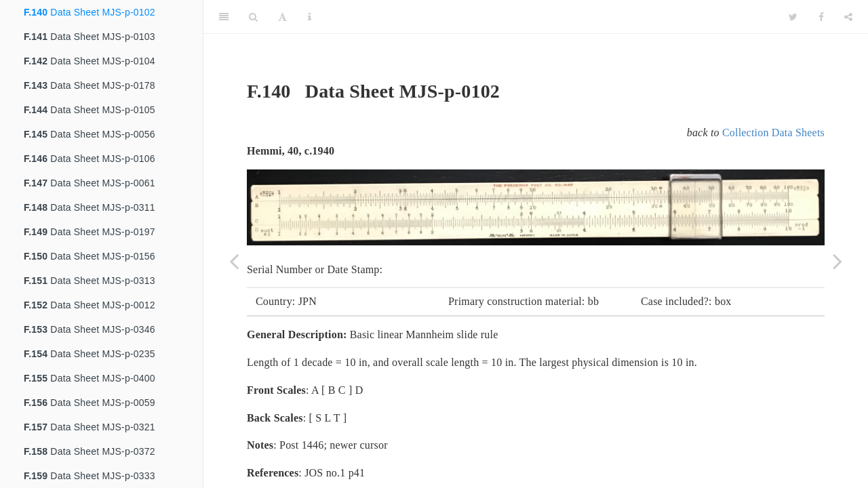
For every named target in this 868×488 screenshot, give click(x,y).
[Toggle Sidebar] (224, 17)
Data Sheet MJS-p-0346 (90, 329)
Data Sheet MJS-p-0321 (90, 427)
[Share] (848, 17)
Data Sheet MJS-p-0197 (90, 232)
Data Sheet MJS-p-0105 (90, 110)
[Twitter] (793, 17)
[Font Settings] (282, 17)
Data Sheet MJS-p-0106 (90, 159)
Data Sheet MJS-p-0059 (90, 403)
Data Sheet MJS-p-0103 (90, 37)
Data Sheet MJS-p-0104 (90, 61)
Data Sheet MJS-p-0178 (90, 85)
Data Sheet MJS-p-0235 (90, 354)
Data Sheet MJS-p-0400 (90, 378)
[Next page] (837, 261)
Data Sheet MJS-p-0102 (90, 12)
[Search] (253, 17)
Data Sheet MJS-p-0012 (90, 305)
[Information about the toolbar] (310, 17)
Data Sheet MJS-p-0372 (90, 451)
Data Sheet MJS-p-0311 (90, 207)
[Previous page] (234, 261)
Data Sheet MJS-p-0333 (90, 476)
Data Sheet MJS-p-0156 (90, 256)
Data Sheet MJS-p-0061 (90, 183)
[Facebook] (821, 17)
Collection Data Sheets (773, 133)
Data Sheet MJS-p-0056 (90, 134)
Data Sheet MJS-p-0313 (90, 281)
